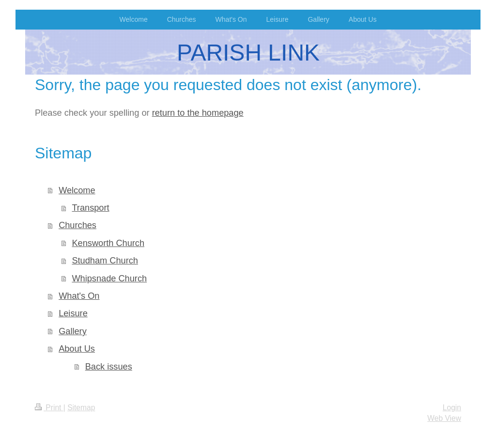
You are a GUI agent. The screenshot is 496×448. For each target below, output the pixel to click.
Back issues (109, 367)
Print (49, 408)
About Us (77, 349)
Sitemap (81, 408)
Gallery (73, 331)
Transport (90, 208)
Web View (444, 418)
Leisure (73, 313)
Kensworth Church (108, 243)
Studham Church (105, 261)
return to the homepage (198, 113)
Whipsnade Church (109, 278)
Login (452, 408)
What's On (79, 296)
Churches (77, 225)
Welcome (77, 190)
